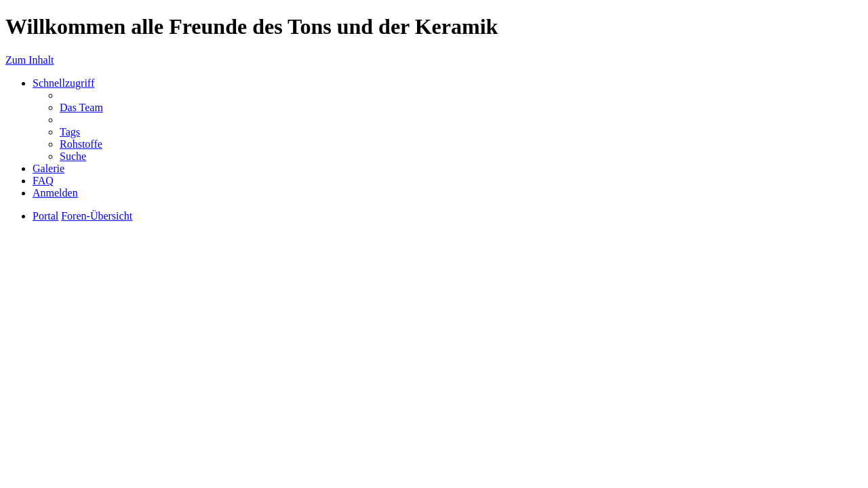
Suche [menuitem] (73, 156)
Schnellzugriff (63, 83)
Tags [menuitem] (70, 132)
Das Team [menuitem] (81, 107)
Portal (45, 216)
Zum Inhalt (30, 60)
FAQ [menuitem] (43, 181)
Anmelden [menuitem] (55, 193)
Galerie (48, 168)
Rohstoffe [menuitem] (81, 144)
